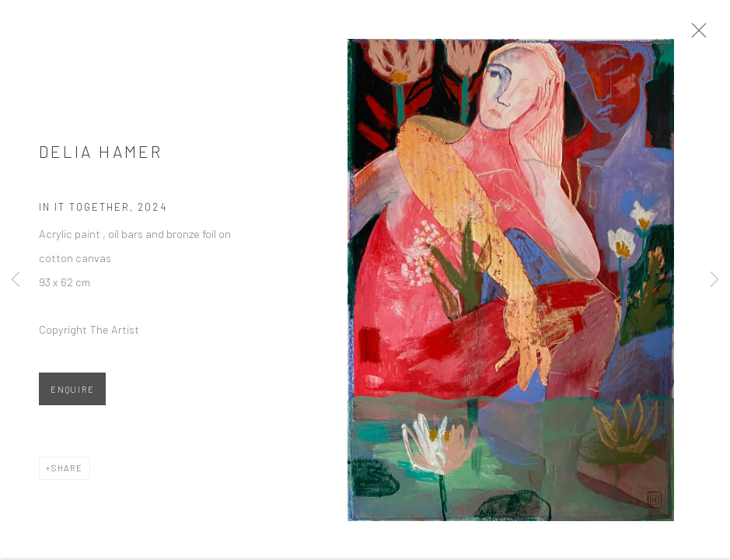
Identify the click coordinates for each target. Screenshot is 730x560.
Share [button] (67, 472)
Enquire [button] (72, 394)
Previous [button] (16, 280)
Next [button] (714, 280)
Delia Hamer (101, 156)
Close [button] (704, 35)
